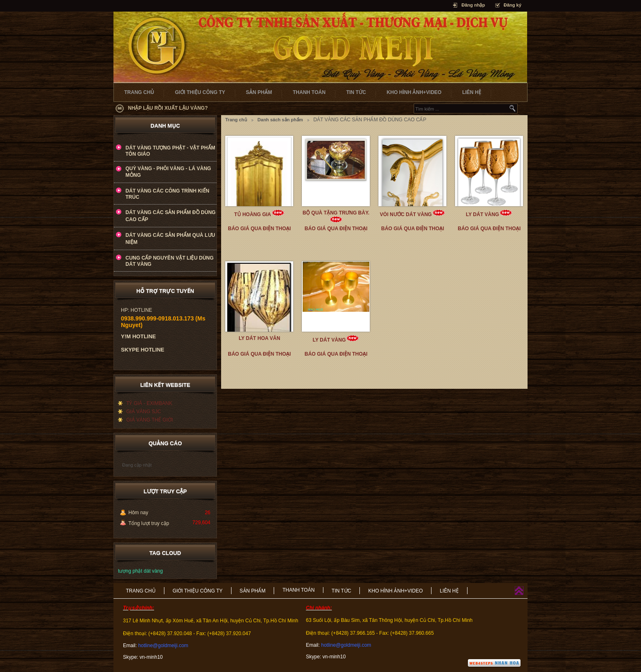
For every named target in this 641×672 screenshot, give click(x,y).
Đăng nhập (473, 5)
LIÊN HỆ (472, 92)
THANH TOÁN (309, 92)
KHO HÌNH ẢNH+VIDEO (414, 92)
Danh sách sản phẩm (280, 120)
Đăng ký (512, 5)
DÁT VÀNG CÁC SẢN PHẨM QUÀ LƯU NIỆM (170, 239)
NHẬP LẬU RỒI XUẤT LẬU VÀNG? (168, 108)
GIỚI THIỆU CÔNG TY (200, 92)
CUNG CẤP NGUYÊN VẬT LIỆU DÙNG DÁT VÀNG (170, 261)
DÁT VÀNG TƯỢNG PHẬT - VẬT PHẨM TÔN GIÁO (170, 151)
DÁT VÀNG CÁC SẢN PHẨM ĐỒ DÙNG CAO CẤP (171, 216)
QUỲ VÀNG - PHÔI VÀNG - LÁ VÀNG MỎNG (168, 172)
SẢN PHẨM (259, 92)
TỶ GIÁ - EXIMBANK (149, 403)
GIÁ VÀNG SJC (144, 412)
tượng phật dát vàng (140, 571)
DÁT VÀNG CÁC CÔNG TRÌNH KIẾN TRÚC (167, 194)
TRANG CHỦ (139, 92)
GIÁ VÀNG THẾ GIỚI (149, 420)
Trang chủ (236, 120)
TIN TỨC (356, 92)
